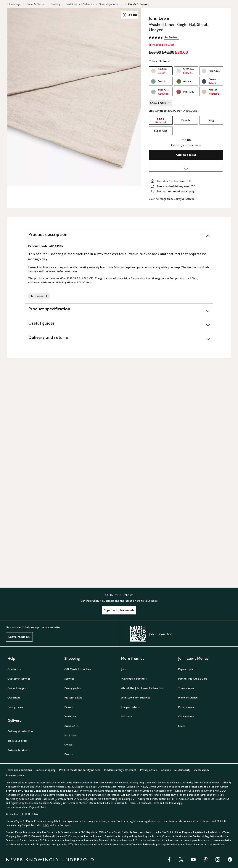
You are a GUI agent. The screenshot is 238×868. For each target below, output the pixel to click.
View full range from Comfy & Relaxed (172, 199)
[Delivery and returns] (119, 339)
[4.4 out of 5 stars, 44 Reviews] (164, 37)
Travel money (186, 688)
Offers (68, 745)
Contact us (14, 669)
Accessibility (202, 770)
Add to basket (186, 155)
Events (69, 754)
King (211, 120)
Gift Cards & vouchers (78, 669)
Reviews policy (15, 775)
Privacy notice (148, 770)
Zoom (130, 15)
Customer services (19, 679)
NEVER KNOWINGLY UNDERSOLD (50, 860)
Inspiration (71, 735)
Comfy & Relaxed (139, 4)
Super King (161, 131)
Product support (18, 688)
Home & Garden (36, 4)
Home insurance (188, 697)
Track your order (17, 741)
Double (186, 120)
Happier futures (131, 707)
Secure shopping (46, 770)
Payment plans (187, 669)
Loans (182, 726)
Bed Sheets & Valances (80, 4)
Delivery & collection (20, 731)
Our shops (14, 697)
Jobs (124, 669)
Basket (69, 707)
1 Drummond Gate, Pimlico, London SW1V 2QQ (123, 787)
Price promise (16, 707)
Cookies (166, 770)
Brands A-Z (71, 726)
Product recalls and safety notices (80, 770)
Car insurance (186, 716)
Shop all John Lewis (111, 4)
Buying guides (73, 688)
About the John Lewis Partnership (142, 688)
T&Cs (46, 825)
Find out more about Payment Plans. (26, 807)
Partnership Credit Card (193, 679)
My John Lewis (73, 697)
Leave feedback (19, 637)
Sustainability (182, 770)
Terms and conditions (19, 770)
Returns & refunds (19, 750)
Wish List (70, 716)
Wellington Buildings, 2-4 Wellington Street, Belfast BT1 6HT (144, 799)
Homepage (14, 4)
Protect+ (127, 716)
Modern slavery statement (120, 770)
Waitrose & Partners (134, 679)
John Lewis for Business (136, 697)
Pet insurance (186, 707)
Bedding (56, 4)
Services (69, 679)
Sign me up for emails (119, 610)
